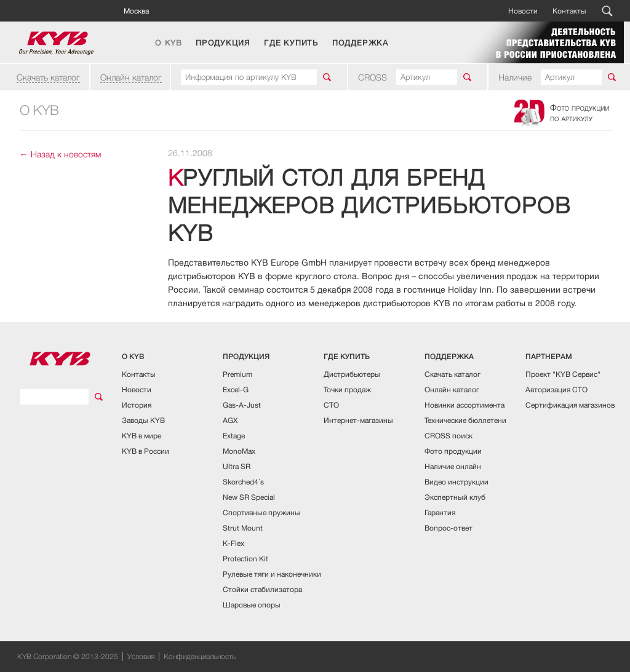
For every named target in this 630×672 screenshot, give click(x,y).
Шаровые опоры (252, 605)
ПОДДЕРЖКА (361, 43)
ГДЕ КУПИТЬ (291, 43)
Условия (141, 656)
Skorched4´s (243, 482)
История (137, 405)
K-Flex (233, 543)
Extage (234, 436)
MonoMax (239, 451)
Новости (523, 11)
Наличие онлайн (453, 466)
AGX (230, 420)
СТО (331, 405)
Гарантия (440, 512)
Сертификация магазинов (570, 405)
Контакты (569, 11)
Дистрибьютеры (352, 374)
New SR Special (249, 497)
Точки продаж (347, 389)
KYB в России (146, 451)
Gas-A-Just (242, 405)
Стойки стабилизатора (262, 589)
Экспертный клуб (455, 497)
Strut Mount (243, 528)
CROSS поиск (449, 436)
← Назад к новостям (60, 154)
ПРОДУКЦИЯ (223, 43)
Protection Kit (245, 559)
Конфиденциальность (200, 656)
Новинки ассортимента (465, 405)
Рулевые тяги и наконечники (272, 574)
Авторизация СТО (556, 389)
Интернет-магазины (358, 420)
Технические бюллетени (465, 420)
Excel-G (236, 389)
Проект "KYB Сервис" (563, 374)
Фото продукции (453, 451)
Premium (237, 374)
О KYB (169, 43)
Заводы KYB (143, 420)
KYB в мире (142, 436)
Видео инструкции (457, 482)
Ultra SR (237, 466)
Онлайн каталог (131, 77)
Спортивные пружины (261, 512)
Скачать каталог (48, 77)
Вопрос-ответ (449, 528)
